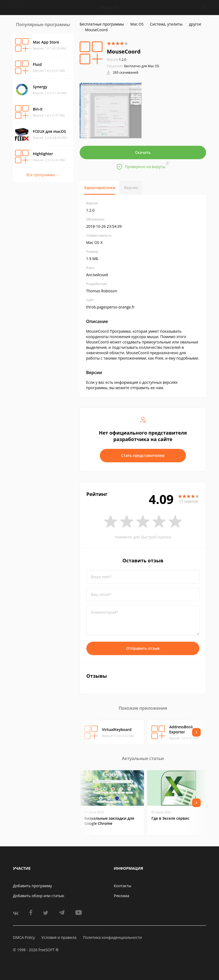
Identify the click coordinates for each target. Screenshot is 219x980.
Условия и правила (59, 937)
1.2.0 (116, 60)
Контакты (123, 886)
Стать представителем (143, 455)
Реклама (121, 896)
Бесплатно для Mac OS (142, 66)
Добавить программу (32, 886)
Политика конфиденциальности (112, 937)
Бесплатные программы (102, 24)
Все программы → (43, 175)
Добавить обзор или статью (39, 896)
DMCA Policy (24, 937)
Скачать (143, 152)
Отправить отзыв (143, 648)
